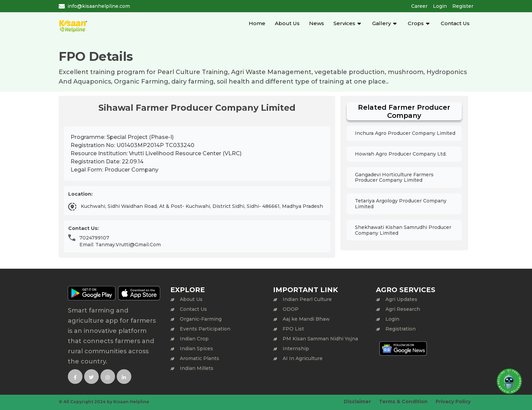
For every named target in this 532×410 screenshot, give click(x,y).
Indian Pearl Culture (307, 299)
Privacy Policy (453, 402)
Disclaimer (357, 402)
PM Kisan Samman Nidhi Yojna (320, 339)
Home (257, 23)
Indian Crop (194, 339)
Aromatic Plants (199, 358)
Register (463, 6)
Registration (401, 329)
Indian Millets (197, 368)
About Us (287, 23)
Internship (296, 349)
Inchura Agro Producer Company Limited (405, 133)
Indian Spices (196, 349)
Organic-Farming (201, 319)
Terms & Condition (403, 402)
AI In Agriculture (303, 358)
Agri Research (403, 309)
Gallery (382, 23)
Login (440, 6)
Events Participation (205, 329)
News (317, 23)
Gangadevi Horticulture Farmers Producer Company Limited (394, 177)
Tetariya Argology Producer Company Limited (401, 204)
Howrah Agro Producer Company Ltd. (401, 154)
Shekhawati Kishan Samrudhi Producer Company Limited (403, 230)
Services (344, 23)
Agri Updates (401, 299)
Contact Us (455, 23)
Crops (416, 23)
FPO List (293, 329)
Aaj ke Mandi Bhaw (306, 319)
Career (419, 6)
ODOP (291, 309)
